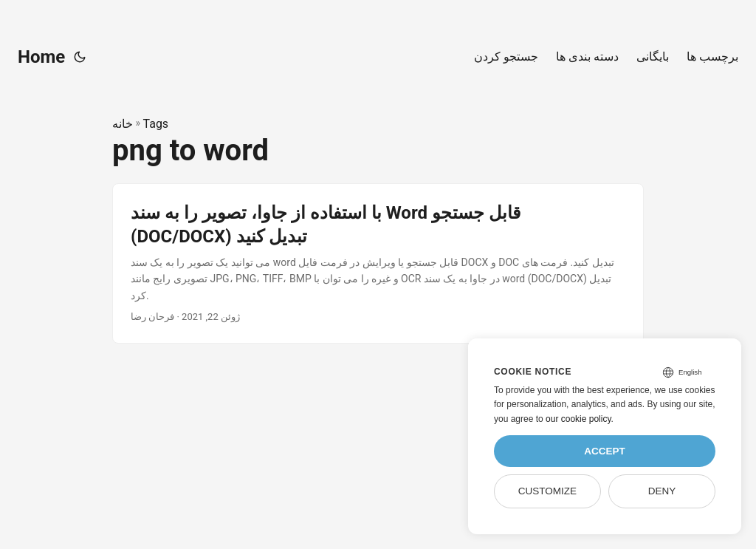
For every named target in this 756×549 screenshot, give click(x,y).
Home (41, 57)
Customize (547, 491)
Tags (156, 124)
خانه (123, 124)
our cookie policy (578, 419)
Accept (605, 451)
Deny (662, 491)
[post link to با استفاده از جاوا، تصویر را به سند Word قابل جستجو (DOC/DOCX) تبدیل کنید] (378, 263)
